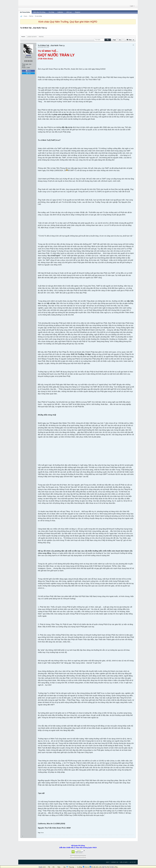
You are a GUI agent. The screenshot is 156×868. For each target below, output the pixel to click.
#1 (133, 45)
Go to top (133, 862)
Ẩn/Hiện (112, 867)
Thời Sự (31, 16)
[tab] (23, 37)
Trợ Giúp (51, 12)
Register (78, 12)
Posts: (24, 68)
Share (28, 71)
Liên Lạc (69, 12)
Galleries (60, 12)
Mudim (41, 867)
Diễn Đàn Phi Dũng (39, 12)
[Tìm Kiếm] (103, 40)
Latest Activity (32, 37)
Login (132, 6)
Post (28, 73)
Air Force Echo (25, 12)
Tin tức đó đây (38, 16)
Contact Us (115, 862)
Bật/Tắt (104, 867)
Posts (23, 37)
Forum (25, 16)
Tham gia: (25, 64)
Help (107, 862)
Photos (41, 37)
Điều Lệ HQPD (124, 862)
